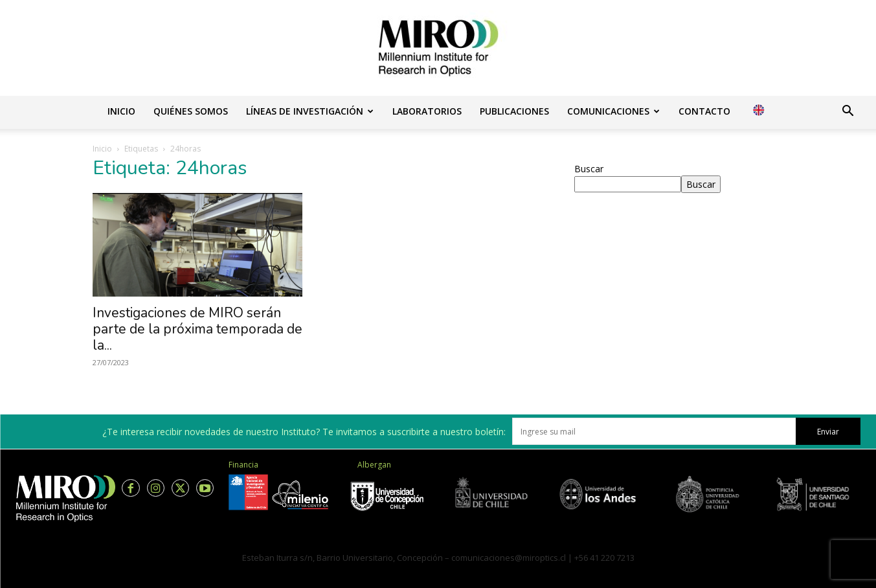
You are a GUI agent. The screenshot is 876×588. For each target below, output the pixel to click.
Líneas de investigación (310, 111)
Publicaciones (514, 111)
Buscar (589, 169)
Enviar (828, 432)
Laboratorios (427, 111)
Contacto (704, 111)
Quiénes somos (191, 111)
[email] (654, 431)
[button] (848, 112)
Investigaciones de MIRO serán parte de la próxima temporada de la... (197, 329)
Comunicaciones (613, 111)
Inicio (121, 111)
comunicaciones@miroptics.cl (509, 558)
